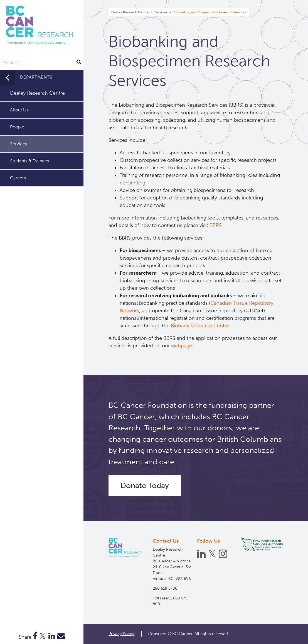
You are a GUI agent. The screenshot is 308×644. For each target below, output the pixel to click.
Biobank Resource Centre (201, 326)
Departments (36, 77)
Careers (18, 178)
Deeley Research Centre (130, 12)
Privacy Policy (121, 634)
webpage (182, 346)
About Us (19, 110)
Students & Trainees (29, 161)
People (17, 127)
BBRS (215, 225)
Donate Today (145, 486)
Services (161, 12)
